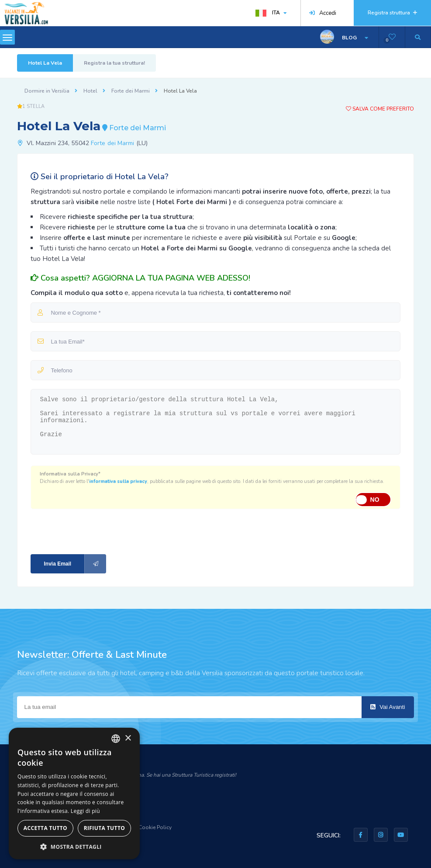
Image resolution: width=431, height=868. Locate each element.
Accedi (323, 13)
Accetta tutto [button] (45, 828)
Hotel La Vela (45, 63)
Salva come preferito (380, 109)
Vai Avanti (388, 707)
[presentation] (89, 531)
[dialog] (74, 793)
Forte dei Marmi (131, 91)
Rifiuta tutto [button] (105, 828)
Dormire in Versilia (47, 91)
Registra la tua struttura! (114, 63)
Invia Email (75, 564)
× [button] (128, 738)
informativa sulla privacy (118, 481)
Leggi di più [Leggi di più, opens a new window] (85, 811)
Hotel (90, 91)
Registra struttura (392, 13)
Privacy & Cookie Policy (143, 827)
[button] (74, 846)
